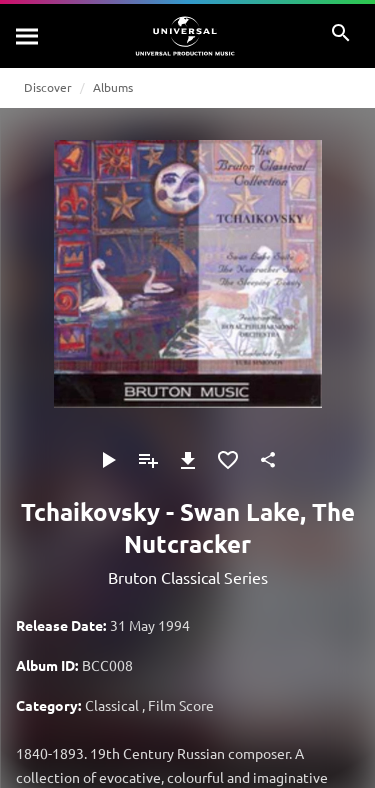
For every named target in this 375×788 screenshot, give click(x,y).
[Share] (268, 460)
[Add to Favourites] (228, 460)
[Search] (28, 36)
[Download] (188, 460)
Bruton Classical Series (188, 577)
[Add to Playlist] (148, 460)
